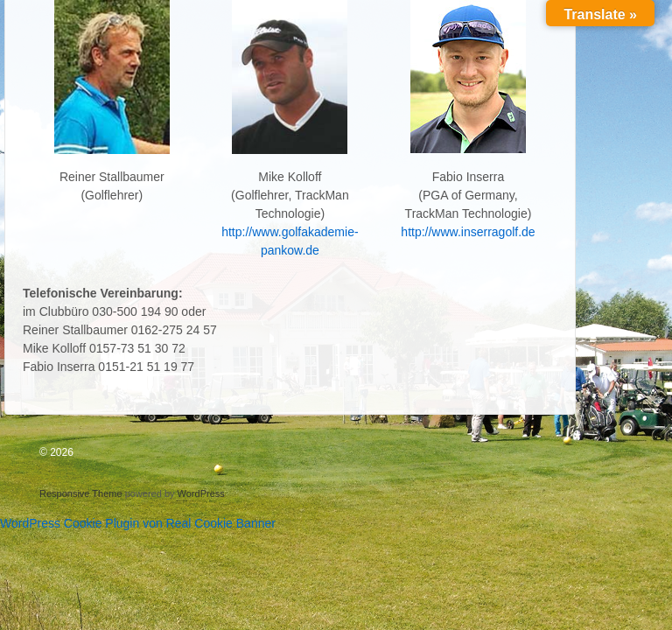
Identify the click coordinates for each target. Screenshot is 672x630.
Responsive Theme (81, 493)
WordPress (201, 493)
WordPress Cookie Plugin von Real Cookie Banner (138, 523)
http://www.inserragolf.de (468, 232)
